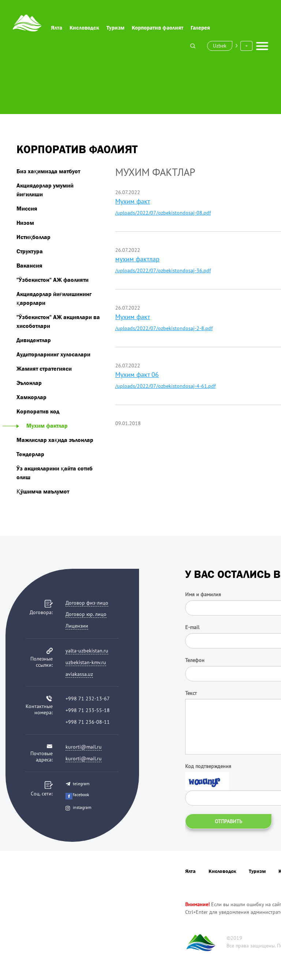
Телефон (195, 660)
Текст (191, 693)
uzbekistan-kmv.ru (86, 662)
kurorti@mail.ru (84, 747)
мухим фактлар (137, 259)
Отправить (228, 821)
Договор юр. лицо (86, 614)
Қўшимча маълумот (43, 491)
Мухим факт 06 (137, 374)
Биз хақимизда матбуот (48, 171)
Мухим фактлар (42, 425)
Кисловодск (84, 28)
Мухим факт (133, 201)
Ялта (57, 28)
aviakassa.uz (79, 674)
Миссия (27, 208)
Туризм (115, 28)
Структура (30, 251)
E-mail (192, 627)
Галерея (200, 28)
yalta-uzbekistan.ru (87, 651)
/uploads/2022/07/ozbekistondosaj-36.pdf (163, 270)
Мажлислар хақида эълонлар (55, 440)
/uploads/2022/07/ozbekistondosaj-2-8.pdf (164, 328)
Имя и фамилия (203, 594)
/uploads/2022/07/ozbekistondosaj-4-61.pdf (165, 386)
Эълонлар (29, 383)
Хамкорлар (31, 397)
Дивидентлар (34, 340)
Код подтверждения (208, 766)
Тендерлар (30, 454)
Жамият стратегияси (44, 368)
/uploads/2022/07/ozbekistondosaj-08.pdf (163, 213)
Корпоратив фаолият (158, 28)
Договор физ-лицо (87, 603)
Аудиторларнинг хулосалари (53, 354)
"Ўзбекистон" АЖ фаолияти (53, 280)
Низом (25, 223)
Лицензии (77, 626)
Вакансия (29, 265)
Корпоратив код (38, 411)
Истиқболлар (33, 237)
